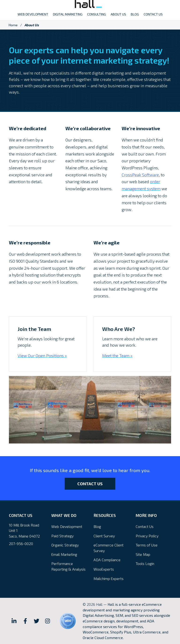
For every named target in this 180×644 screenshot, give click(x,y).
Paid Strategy (62, 536)
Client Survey (104, 536)
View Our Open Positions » (42, 356)
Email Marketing (64, 554)
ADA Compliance (107, 560)
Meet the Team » (117, 356)
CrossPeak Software (140, 175)
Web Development (67, 526)
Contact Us (90, 484)
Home (13, 25)
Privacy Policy (147, 536)
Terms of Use (147, 545)
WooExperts (104, 569)
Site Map (143, 554)
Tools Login (145, 563)
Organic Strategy (65, 545)
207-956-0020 (21, 544)
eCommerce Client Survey (109, 548)
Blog (97, 526)
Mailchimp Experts (109, 578)
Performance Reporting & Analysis (68, 566)
